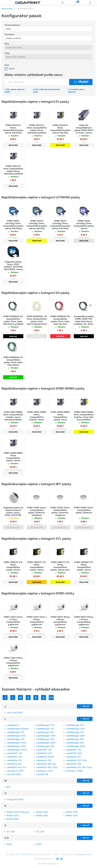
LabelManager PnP (75, 725)
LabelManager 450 (45, 746)
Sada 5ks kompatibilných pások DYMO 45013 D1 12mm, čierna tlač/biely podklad (84, 131)
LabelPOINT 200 (14, 754)
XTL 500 (40, 832)
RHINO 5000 (42, 816)
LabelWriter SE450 (45, 757)
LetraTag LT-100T (44, 771)
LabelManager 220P (46, 736)
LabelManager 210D (16, 736)
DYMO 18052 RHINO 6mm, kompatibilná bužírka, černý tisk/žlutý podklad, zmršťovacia (84, 417)
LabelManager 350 (75, 739)
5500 (39, 844)
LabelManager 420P (16, 746)
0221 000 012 (27, 855)
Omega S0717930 (15, 800)
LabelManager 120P (75, 729)
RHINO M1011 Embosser (18, 812)
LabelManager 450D (76, 746)
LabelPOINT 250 (44, 754)
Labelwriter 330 (44, 761)
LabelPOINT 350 (14, 757)
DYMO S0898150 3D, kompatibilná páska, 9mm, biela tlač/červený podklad (60, 322)
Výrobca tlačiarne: (12, 25)
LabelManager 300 (45, 739)
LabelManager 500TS (17, 750)
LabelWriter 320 (14, 761)
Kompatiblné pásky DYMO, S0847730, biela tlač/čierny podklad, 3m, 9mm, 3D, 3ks (84, 322)
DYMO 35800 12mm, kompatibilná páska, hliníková (84, 511)
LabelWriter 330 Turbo (77, 761)
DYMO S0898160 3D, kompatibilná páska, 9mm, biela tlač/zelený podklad (13, 363)
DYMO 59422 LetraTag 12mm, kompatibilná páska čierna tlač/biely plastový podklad (13, 226)
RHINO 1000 (42, 812)
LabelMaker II (13, 725)
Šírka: (7, 44)
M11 (8, 787)
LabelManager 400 (75, 743)
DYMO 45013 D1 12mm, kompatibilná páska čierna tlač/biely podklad (13, 131)
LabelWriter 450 (73, 764)
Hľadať (81, 82)
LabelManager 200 (75, 732)
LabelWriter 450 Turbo (47, 768)
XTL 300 (11, 832)
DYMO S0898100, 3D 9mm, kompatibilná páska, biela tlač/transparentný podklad (37, 322)
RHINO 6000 (13, 819)
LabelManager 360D (46, 743)
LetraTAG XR (42, 775)
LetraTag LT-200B (74, 771)
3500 (9, 844)
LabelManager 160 (45, 732)
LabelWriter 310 (73, 757)
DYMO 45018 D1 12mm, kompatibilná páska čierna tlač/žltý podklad (60, 131)
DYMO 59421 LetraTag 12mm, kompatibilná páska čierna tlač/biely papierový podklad (60, 226)
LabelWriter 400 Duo (46, 764)
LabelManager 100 (45, 729)
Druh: (7, 65)
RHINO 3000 (72, 812)
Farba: (7, 53)
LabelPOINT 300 (74, 754)
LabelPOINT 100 (44, 750)
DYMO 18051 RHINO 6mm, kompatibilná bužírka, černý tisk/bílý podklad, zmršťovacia (13, 417)
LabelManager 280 (16, 739)
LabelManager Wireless (18, 729)
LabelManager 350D (16, 743)
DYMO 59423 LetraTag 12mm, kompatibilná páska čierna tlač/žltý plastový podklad (37, 226)
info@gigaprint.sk (83, 855)
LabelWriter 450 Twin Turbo (79, 768)
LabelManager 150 (15, 732)
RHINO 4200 (13, 816)
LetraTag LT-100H (15, 771)
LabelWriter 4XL (14, 764)
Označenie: (9, 35)
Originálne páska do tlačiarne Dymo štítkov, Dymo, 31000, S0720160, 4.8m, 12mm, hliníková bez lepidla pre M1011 (13, 516)
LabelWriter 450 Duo (16, 768)
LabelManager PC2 (45, 725)
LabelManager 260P (75, 736)
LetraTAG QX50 (14, 775)
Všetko (12, 69)
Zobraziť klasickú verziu (48, 864)
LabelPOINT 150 (73, 750)
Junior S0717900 (15, 713)
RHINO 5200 (72, 816)
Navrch (85, 707)
